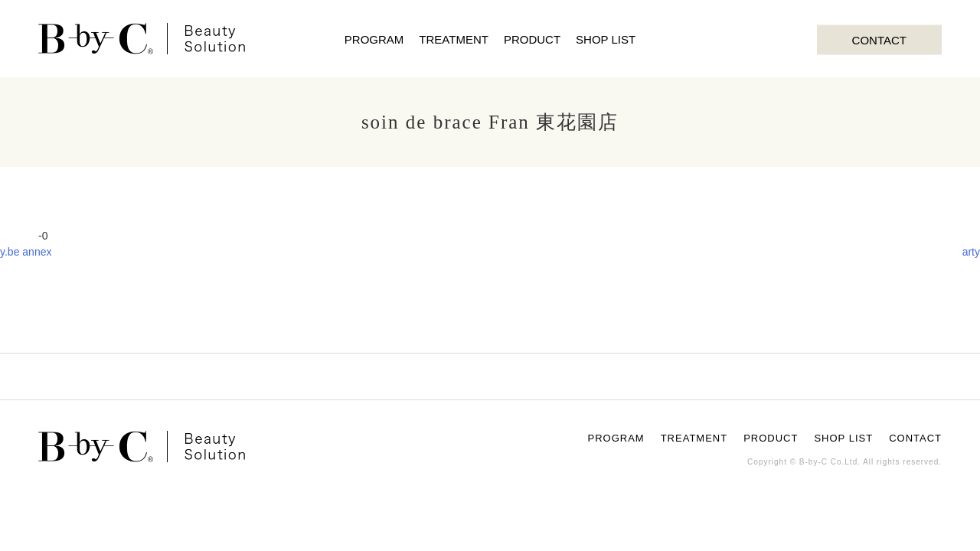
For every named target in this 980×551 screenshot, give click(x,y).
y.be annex (26, 252)
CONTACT (879, 39)
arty (971, 252)
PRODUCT (532, 39)
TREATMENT (454, 39)
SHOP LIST (606, 39)
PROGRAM (374, 39)
